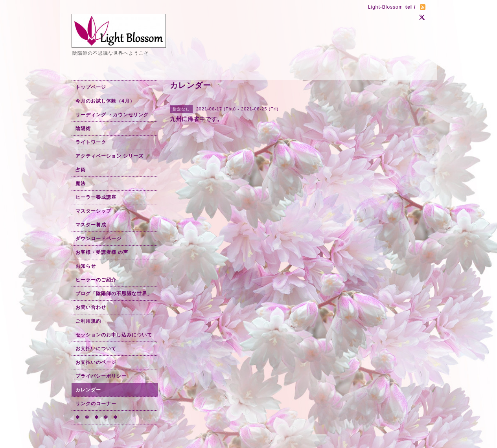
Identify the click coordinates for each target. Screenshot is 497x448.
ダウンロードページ (98, 239)
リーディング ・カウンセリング (112, 115)
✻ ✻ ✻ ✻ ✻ (97, 417)
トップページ (91, 87)
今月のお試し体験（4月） (105, 101)
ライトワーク (91, 142)
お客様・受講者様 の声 (102, 252)
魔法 (81, 184)
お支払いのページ (96, 362)
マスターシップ (93, 211)
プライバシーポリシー (101, 376)
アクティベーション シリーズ (110, 156)
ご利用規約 (88, 321)
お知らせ (86, 266)
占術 (81, 170)
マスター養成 (91, 225)
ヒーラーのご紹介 (96, 280)
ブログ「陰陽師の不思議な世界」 (114, 294)
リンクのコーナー (96, 404)
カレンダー (88, 390)
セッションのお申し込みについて (114, 335)
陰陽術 (83, 129)
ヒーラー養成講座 (96, 197)
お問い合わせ (91, 307)
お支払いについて (96, 349)
